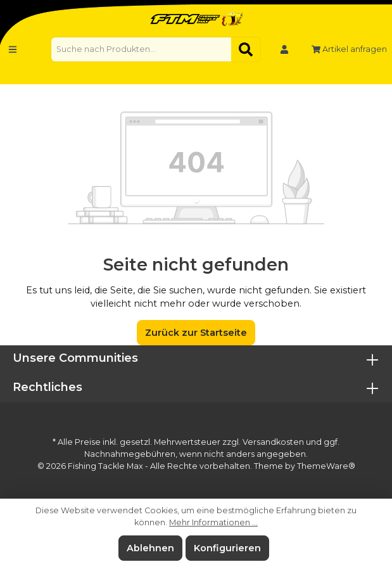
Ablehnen (150, 548)
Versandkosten (273, 442)
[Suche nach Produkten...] (141, 49)
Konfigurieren (227, 548)
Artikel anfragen (349, 49)
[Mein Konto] (284, 49)
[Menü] (13, 49)
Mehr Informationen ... (213, 522)
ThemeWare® (326, 466)
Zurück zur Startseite (196, 333)
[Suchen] (246, 49)
